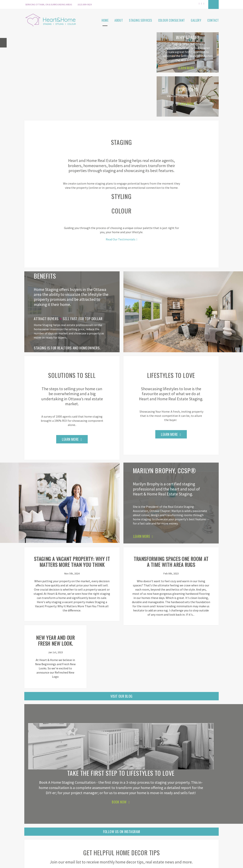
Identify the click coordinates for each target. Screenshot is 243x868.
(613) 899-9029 (85, 4)
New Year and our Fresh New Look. (187, 568)
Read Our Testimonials (121, 238)
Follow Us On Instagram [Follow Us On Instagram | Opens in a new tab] (122, 821)
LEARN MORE (142, 542)
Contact (213, 20)
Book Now (119, 791)
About (119, 20)
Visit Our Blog (121, 685)
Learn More (70, 441)
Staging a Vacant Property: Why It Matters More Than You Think (55, 574)
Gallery (196, 20)
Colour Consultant (172, 20)
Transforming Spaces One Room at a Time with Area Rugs (122, 574)
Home (105, 20)
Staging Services (140, 20)
